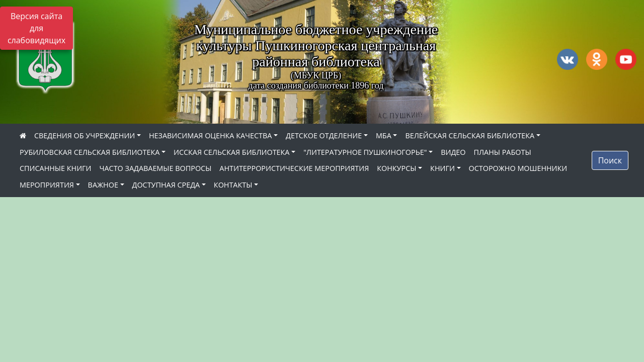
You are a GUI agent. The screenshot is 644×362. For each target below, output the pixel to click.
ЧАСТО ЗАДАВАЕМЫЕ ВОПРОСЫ (156, 168)
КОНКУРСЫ (396, 168)
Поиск (610, 160)
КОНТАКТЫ (233, 185)
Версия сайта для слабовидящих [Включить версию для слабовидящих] (36, 28)
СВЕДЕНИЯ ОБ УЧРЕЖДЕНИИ (85, 135)
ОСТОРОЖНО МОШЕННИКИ (518, 168)
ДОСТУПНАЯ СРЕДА (166, 185)
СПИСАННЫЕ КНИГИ (56, 168)
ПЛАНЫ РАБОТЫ (502, 152)
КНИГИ (442, 168)
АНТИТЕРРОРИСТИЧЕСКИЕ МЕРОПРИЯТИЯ (294, 168)
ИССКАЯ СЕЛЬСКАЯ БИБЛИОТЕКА (231, 152)
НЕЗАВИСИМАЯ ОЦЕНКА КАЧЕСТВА (210, 135)
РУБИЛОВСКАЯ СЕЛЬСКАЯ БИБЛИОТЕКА (90, 152)
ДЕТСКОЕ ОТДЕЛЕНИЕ (324, 135)
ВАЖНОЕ (103, 185)
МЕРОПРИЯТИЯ (47, 185)
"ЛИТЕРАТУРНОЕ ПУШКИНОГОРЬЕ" (365, 152)
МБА (384, 135)
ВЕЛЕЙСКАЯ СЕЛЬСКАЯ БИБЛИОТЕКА (470, 135)
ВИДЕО (453, 152)
